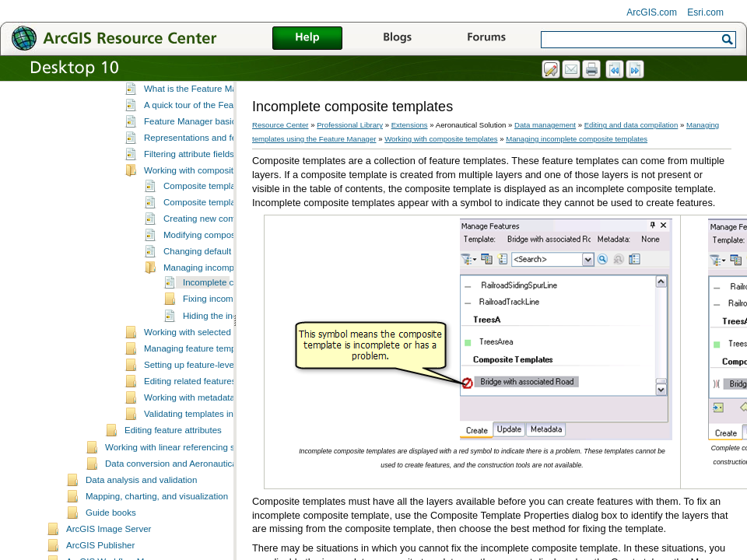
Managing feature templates (200, 397)
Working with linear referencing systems (184, 495)
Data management (545, 125)
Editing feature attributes (173, 478)
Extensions (410, 125)
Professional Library (350, 125)
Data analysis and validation (141, 528)
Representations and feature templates (221, 186)
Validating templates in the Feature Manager (232, 462)
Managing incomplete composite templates (577, 139)
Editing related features (190, 429)
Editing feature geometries (177, 106)
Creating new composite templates (232, 267)
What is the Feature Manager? (205, 137)
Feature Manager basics (192, 170)
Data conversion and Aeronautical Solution (189, 512)
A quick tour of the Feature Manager (216, 153)
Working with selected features (205, 380)
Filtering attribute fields (189, 202)
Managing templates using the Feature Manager (220, 122)
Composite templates (205, 234)
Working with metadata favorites (208, 446)
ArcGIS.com (652, 12)
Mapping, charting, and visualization (157, 544)
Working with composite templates (212, 219)
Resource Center (281, 125)
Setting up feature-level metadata (210, 413)
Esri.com (705, 12)
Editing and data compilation (631, 125)
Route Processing (160, 89)
